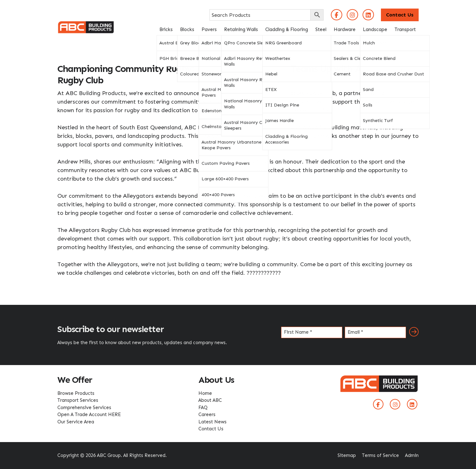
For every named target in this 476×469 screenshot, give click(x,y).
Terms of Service (380, 455)
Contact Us (400, 15)
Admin (412, 455)
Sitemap (347, 455)
